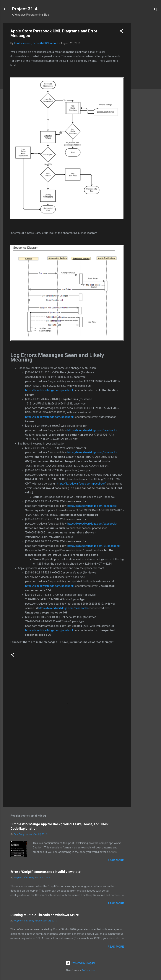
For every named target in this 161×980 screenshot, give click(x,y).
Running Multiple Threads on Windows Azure (45, 915)
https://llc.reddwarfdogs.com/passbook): (92, 430)
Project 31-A (25, 9)
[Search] (156, 10)
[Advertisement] (146, 79)
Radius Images (89, 970)
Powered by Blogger (80, 963)
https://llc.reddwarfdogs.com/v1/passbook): (94, 546)
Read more (116, 860)
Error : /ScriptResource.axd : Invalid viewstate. (46, 872)
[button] (122, 32)
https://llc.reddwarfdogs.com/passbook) (50, 390)
